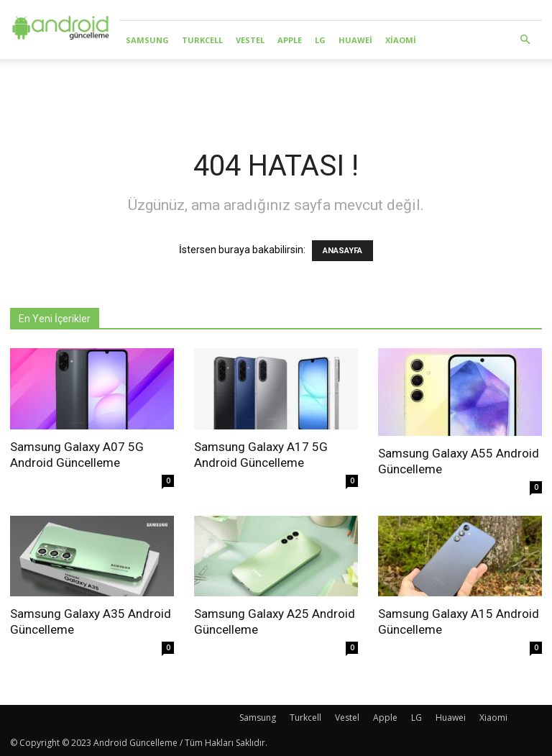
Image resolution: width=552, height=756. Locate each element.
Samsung (147, 40)
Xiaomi (401, 40)
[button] (525, 40)
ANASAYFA (342, 251)
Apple (290, 40)
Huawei (355, 40)
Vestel (250, 40)
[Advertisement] (276, 91)
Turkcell (202, 40)
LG (320, 40)
